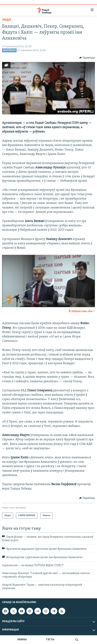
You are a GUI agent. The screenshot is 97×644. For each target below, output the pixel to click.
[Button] (87, 58)
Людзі (7, 20)
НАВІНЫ (22, 640)
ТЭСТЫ (50, 640)
